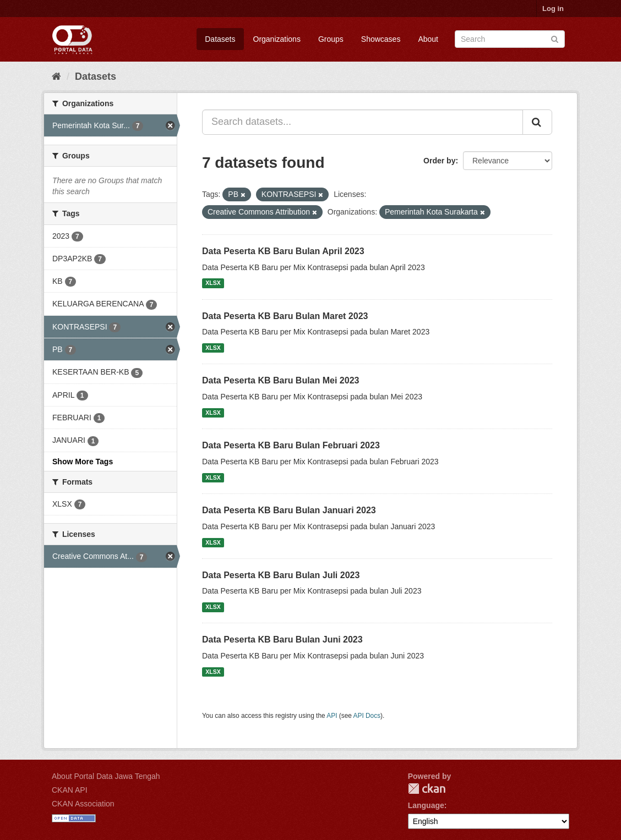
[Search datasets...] (363, 122)
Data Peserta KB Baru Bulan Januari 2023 (289, 510)
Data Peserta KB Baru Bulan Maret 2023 (285, 316)
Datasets (220, 39)
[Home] (56, 76)
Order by (439, 161)
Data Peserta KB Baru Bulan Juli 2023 (281, 575)
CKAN (427, 789)
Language (426, 805)
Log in (553, 9)
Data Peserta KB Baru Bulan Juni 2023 (282, 639)
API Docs (367, 716)
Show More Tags (83, 462)
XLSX (213, 283)
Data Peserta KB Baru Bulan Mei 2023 (280, 380)
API (332, 716)
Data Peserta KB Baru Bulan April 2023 (283, 251)
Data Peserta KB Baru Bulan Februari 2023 (291, 445)
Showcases (381, 39)
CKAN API (70, 790)
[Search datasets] (510, 39)
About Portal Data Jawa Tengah (106, 776)
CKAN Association (83, 804)
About (428, 39)
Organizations (277, 39)
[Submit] (555, 38)
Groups (331, 39)
